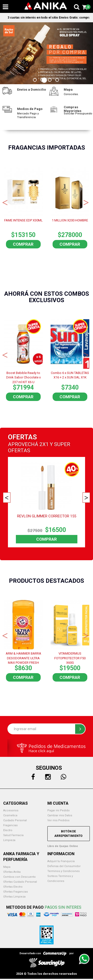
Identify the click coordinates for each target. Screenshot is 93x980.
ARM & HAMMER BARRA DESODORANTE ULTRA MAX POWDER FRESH (23, 658)
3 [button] (50, 80)
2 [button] (43, 80)
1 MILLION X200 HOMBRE (70, 220)
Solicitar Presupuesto (78, 114)
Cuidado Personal (15, 820)
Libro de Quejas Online (63, 846)
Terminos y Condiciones (63, 871)
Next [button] (86, 202)
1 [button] (35, 80)
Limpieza (9, 840)
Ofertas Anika (12, 872)
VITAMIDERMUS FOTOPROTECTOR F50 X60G (70, 658)
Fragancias (10, 825)
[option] (46, 53)
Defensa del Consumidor (64, 866)
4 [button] (58, 80)
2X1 (44, 444)
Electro (8, 830)
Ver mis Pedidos (58, 820)
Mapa (7, 867)
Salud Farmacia (13, 835)
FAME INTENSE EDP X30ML (23, 220)
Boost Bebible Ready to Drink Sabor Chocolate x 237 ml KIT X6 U (23, 377)
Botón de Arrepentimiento (68, 834)
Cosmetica (10, 815)
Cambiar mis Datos (60, 815)
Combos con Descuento (19, 877)
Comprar (23, 244)
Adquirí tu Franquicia (61, 861)
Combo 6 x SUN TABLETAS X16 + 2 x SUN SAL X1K (70, 375)
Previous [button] (5, 202)
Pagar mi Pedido (59, 810)
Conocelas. (71, 94)
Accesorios (11, 810)
